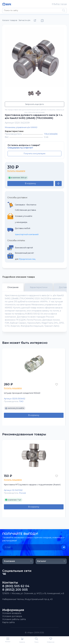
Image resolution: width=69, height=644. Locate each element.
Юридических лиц (27, 259)
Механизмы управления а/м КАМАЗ (21, 127)
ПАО (21, 401)
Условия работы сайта (14, 619)
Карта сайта (8, 622)
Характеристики (39, 287)
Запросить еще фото (34, 104)
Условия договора (12, 616)
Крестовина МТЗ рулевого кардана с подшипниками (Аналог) (32, 485)
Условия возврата (12, 613)
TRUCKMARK (51, 134)
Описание (13, 287)
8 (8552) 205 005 (15, 590)
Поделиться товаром (35, 21)
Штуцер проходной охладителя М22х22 (22, 393)
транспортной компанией (27, 234)
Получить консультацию (34, 154)
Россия (22, 493)
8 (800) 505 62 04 (16, 586)
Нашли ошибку (42, 21)
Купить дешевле (16, 171)
